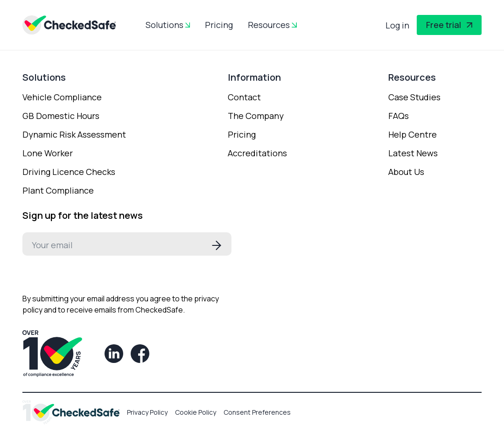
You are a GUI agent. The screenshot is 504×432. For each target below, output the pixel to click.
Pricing (219, 25)
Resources (269, 25)
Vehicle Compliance (62, 97)
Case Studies (414, 97)
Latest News (413, 153)
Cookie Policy (196, 412)
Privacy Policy (147, 412)
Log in (397, 25)
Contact (244, 97)
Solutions (164, 25)
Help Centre (413, 134)
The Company (256, 116)
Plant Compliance (58, 190)
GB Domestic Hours (61, 116)
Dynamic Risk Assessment (74, 134)
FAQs (399, 116)
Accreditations (257, 153)
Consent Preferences (257, 412)
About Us (406, 172)
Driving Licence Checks (69, 172)
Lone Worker (48, 153)
